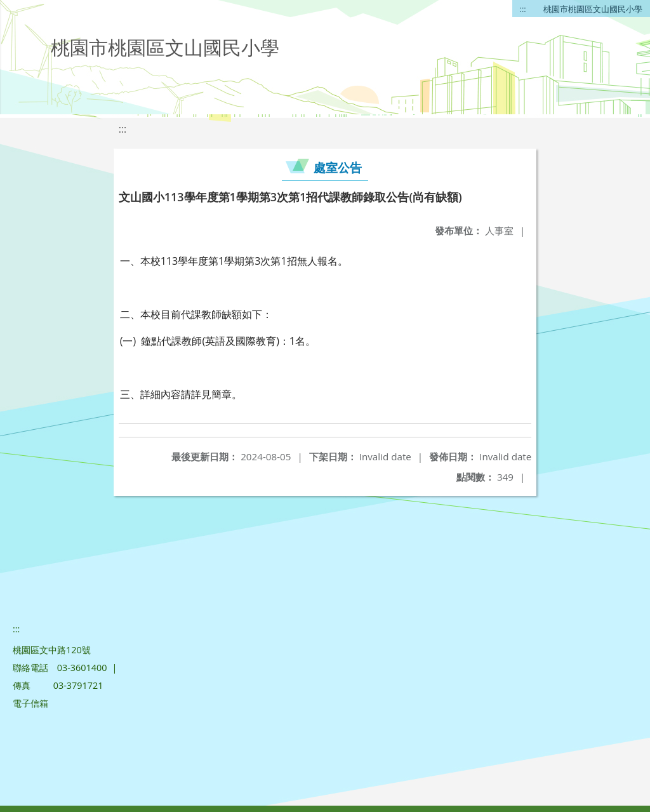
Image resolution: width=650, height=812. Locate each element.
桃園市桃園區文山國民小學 (593, 9)
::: (523, 9)
